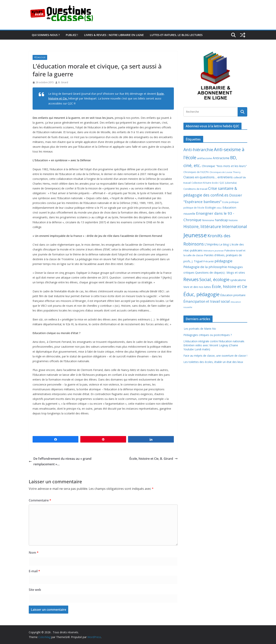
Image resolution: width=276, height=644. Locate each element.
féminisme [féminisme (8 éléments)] (208, 220)
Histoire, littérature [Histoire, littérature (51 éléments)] (202, 227)
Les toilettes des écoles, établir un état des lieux (213, 362)
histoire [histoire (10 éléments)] (233, 220)
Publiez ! (72, 35)
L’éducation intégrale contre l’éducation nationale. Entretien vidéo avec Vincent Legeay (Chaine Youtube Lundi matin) (214, 345)
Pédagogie (40, 57)
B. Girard (63, 82)
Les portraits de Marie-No (200, 329)
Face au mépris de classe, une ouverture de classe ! (215, 356)
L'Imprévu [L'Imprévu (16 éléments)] (212, 244)
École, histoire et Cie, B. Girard (154, 459)
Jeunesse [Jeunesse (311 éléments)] (195, 235)
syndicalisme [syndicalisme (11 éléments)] (238, 280)
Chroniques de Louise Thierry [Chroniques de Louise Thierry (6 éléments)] (225, 172)
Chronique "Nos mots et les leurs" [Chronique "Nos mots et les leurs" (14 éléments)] (224, 166)
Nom (34, 553)
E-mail (34, 571)
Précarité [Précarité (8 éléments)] (209, 261)
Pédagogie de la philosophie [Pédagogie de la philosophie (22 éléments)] (205, 267)
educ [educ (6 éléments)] (219, 208)
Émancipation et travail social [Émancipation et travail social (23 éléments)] (207, 301)
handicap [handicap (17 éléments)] (221, 220)
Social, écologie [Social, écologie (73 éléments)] (214, 279)
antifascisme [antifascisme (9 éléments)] (205, 158)
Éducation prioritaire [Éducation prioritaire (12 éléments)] (233, 295)
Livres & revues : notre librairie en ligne (114, 35)
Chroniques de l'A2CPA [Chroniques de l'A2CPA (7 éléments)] (196, 172)
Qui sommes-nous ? (46, 35)
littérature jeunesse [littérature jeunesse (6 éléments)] (214, 251)
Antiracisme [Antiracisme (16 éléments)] (221, 158)
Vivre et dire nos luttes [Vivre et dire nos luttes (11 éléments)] (197, 287)
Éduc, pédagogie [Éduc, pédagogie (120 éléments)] (201, 294)
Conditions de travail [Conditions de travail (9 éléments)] (195, 189)
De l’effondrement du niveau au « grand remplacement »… (60, 461)
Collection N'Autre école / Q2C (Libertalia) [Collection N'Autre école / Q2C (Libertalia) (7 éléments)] (214, 183)
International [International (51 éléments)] (234, 227)
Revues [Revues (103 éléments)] (191, 279)
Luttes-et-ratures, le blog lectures (176, 35)
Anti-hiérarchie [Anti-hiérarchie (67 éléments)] (198, 149)
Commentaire (40, 500)
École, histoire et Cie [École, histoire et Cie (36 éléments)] (230, 287)
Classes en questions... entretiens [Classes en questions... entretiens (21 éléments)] (208, 177)
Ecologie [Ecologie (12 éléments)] (210, 207)
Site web (35, 590)
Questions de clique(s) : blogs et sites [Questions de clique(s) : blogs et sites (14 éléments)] (220, 272)
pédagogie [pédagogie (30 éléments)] (223, 261)
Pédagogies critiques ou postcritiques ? (208, 335)
